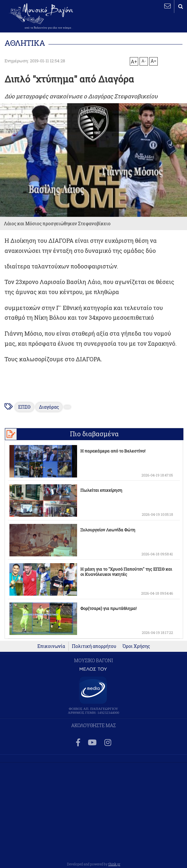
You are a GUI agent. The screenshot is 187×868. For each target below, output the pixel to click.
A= (154, 61)
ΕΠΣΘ (24, 407)
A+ (134, 61)
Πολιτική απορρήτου (94, 646)
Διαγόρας (49, 407)
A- (144, 61)
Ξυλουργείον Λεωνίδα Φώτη (108, 530)
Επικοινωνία (51, 646)
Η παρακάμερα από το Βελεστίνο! (113, 451)
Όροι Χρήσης (136, 646)
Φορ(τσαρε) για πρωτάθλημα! (108, 608)
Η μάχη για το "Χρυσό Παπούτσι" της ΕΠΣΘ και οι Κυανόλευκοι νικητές (126, 572)
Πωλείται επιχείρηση (101, 490)
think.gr (114, 864)
